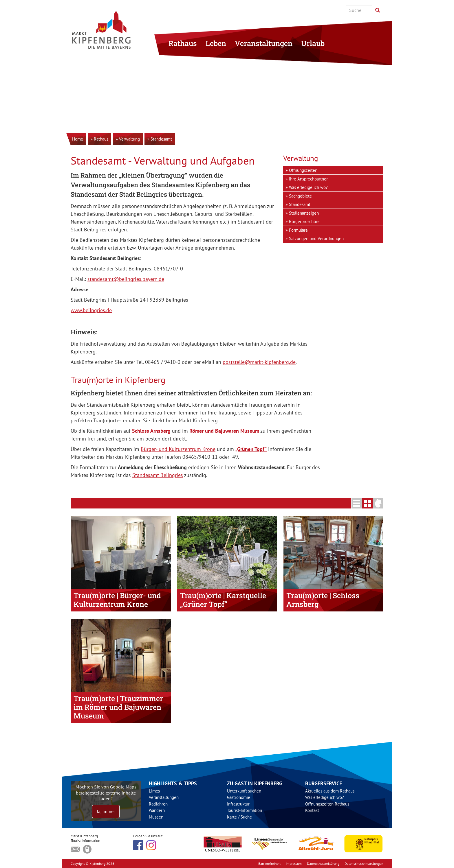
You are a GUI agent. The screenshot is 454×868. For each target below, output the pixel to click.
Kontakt (312, 810)
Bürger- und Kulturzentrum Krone (178, 449)
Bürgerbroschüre (304, 221)
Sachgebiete (300, 196)
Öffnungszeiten (303, 170)
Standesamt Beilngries (158, 475)
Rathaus (183, 43)
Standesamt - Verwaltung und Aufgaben (163, 160)
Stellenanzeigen (304, 213)
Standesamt (300, 204)
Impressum (294, 864)
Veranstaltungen (264, 43)
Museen (156, 817)
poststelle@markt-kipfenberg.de (259, 362)
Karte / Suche (239, 817)
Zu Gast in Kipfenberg (255, 784)
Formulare (298, 230)
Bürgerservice (324, 784)
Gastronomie (239, 797)
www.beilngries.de (91, 310)
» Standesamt (160, 139)
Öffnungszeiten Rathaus (327, 804)
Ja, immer (106, 811)
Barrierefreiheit (269, 864)
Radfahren (158, 804)
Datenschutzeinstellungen (364, 864)
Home (78, 139)
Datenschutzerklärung (323, 864)
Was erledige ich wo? (308, 187)
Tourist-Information (245, 810)
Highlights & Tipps (173, 784)
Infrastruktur (238, 804)
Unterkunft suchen (244, 791)
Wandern (157, 810)
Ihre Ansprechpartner (308, 179)
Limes (154, 791)
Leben (216, 43)
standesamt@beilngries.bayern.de (126, 279)
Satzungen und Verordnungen (316, 238)
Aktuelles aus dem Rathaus (330, 791)
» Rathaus (99, 139)
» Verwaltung (128, 139)
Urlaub (313, 43)
